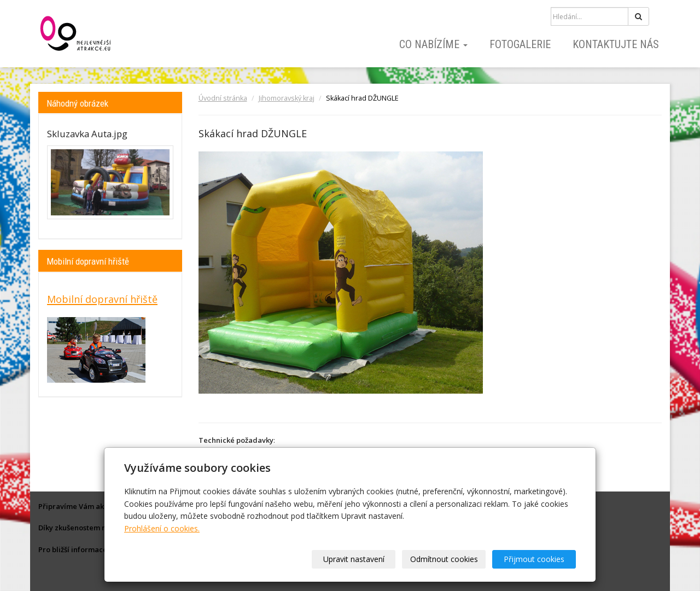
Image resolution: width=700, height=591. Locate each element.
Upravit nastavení (354, 559)
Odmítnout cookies (444, 559)
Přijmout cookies (534, 559)
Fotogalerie (520, 44)
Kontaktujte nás (616, 44)
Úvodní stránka (223, 98)
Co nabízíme (433, 44)
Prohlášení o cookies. (162, 528)
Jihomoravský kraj (287, 98)
